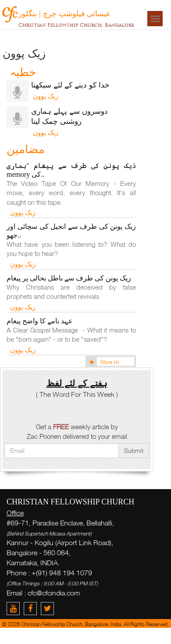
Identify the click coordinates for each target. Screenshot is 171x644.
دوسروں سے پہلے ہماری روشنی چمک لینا (69, 116)
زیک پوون (45, 96)
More (103, 362)
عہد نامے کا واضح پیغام (40, 321)
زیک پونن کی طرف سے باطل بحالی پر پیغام (69, 278)
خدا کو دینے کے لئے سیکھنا (70, 85)
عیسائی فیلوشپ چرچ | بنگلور (64, 13)
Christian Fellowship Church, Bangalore (76, 25)
